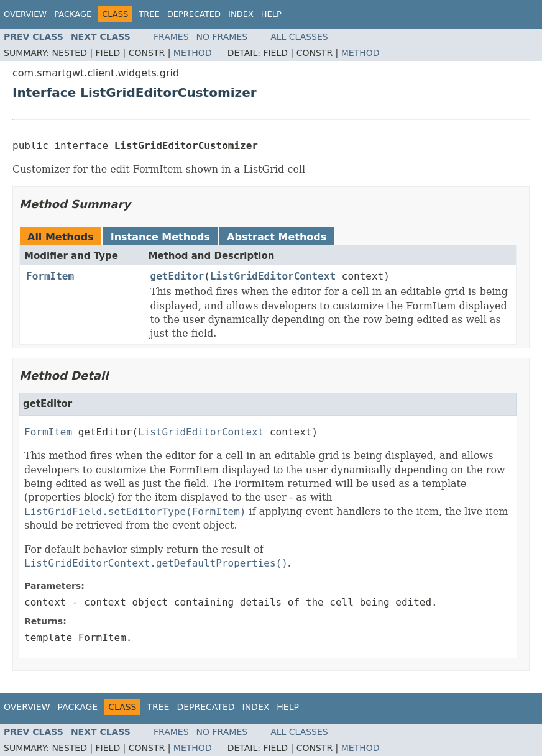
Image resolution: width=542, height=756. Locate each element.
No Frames (222, 37)
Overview (25, 14)
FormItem (50, 276)
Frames (171, 37)
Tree (149, 14)
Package (73, 14)
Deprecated (194, 14)
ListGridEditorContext (273, 276)
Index (241, 14)
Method (193, 53)
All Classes (299, 37)
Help (271, 14)
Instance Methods (160, 237)
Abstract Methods (277, 237)
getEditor (177, 276)
